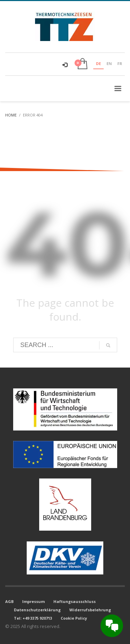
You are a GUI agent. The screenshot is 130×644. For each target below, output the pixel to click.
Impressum (33, 601)
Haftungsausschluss (75, 601)
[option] (109, 64)
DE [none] (98, 63)
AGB (9, 601)
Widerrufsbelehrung (90, 610)
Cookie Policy (74, 618)
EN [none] (109, 63)
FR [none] (120, 63)
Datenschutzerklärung (37, 610)
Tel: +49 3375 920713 (33, 618)
